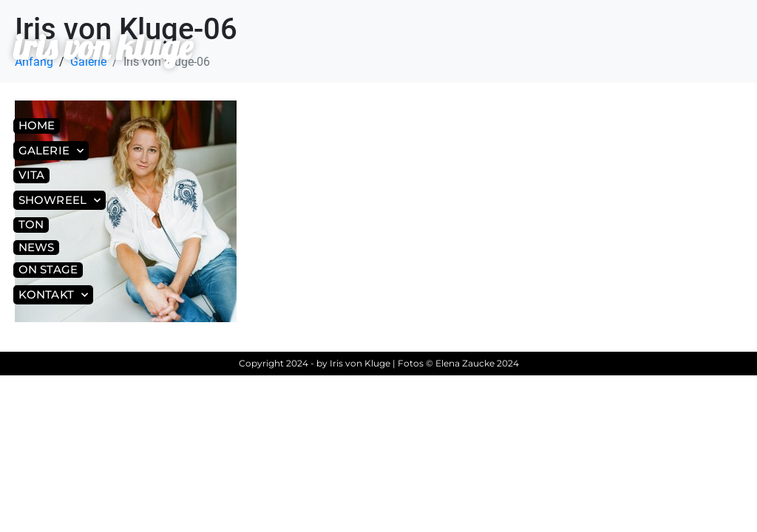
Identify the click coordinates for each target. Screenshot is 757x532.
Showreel (60, 201)
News (36, 247)
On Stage (48, 269)
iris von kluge (103, 47)
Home (37, 125)
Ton (31, 224)
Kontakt (53, 295)
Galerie (51, 151)
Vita (31, 175)
